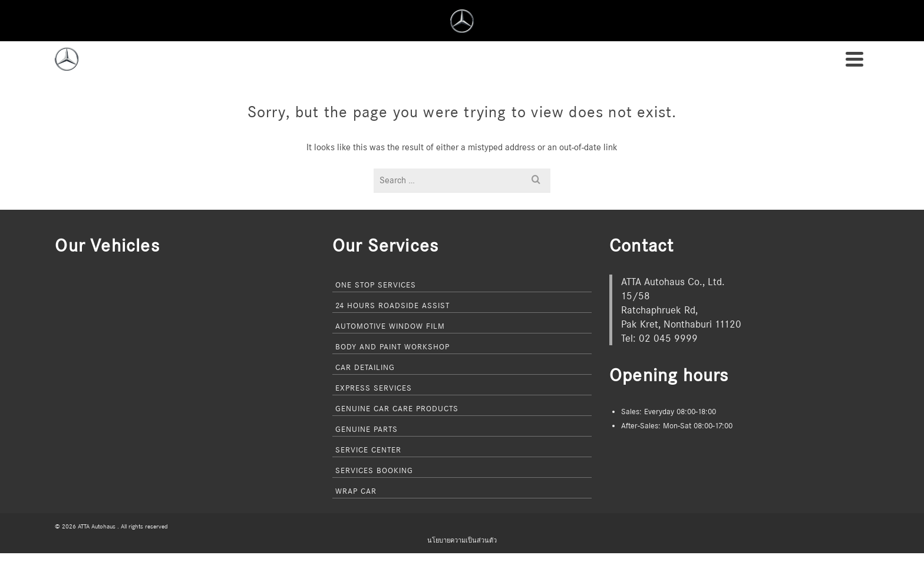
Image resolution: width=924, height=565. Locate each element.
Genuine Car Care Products (397, 408)
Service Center (368, 450)
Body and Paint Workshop (392, 346)
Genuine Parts (367, 429)
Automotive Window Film (390, 326)
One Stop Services (376, 285)
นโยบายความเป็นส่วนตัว (462, 540)
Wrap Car (356, 491)
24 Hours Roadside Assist (392, 305)
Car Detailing (365, 367)
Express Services (374, 388)
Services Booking (374, 470)
